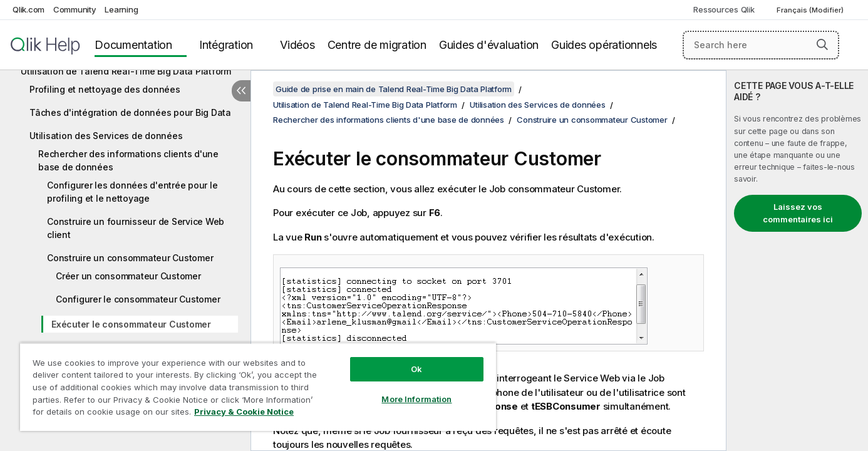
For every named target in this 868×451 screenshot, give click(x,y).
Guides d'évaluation (489, 45)
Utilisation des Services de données (106, 136)
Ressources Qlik (724, 9)
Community (75, 9)
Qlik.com (28, 9)
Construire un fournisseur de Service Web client (136, 228)
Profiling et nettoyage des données (105, 89)
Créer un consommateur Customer (128, 276)
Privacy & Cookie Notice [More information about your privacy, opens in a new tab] (244, 412)
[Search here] (761, 45)
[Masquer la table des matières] (241, 91)
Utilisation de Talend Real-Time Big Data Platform (126, 71)
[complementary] (797, 261)
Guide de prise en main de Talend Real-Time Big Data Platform (394, 89)
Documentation (133, 45)
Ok (416, 369)
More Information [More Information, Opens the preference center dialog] (416, 399)
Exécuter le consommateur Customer (131, 324)
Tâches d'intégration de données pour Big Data (130, 112)
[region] (258, 387)
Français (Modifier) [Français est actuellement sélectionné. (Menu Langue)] (811, 10)
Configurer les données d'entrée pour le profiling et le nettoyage (132, 192)
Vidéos (297, 45)
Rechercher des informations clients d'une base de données (128, 160)
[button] (822, 44)
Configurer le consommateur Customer (138, 299)
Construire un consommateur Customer (130, 258)
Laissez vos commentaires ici (798, 213)
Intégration (226, 45)
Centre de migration (377, 45)
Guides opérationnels (604, 45)
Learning (121, 9)
